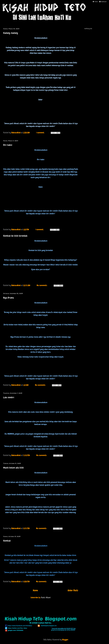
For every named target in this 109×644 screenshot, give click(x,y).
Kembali (7, 541)
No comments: (42, 285)
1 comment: (41, 133)
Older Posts (73, 590)
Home (35, 590)
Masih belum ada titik (13, 468)
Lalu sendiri (9, 397)
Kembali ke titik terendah (15, 236)
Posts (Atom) (46, 597)
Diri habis (8, 145)
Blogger (65, 640)
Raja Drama (8, 298)
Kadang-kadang (11, 33)
